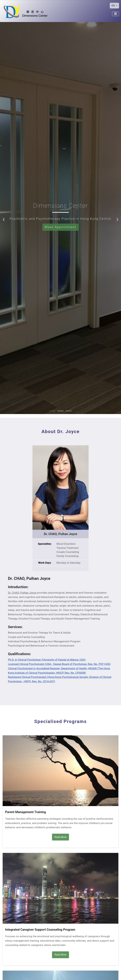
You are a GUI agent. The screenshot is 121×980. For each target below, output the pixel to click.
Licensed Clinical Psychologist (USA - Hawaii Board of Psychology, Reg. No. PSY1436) (59, 664)
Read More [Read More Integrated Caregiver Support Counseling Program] (61, 955)
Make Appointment (61, 227)
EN (113, 6)
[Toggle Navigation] (116, 14)
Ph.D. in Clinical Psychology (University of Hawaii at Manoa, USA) (47, 660)
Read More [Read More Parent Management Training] (61, 837)
